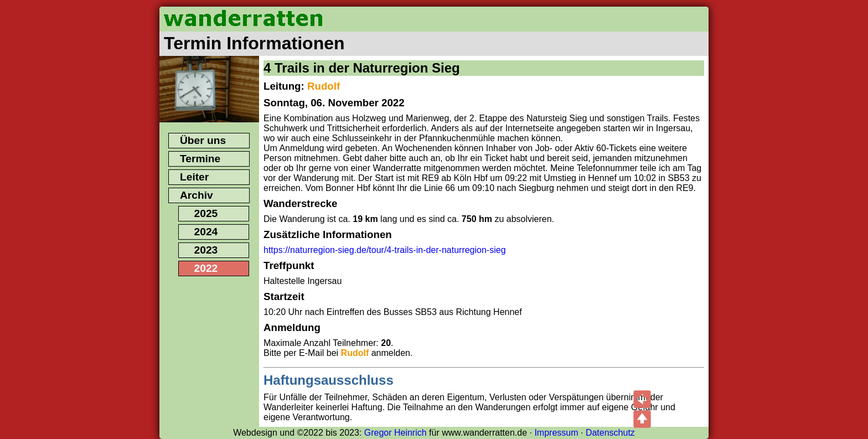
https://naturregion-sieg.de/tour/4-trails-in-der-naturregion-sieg (385, 250)
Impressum (556, 433)
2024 (206, 232)
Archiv (197, 195)
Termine (200, 159)
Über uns (203, 140)
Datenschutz (610, 433)
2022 (206, 268)
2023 (206, 250)
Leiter (194, 177)
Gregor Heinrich (396, 433)
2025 (206, 213)
